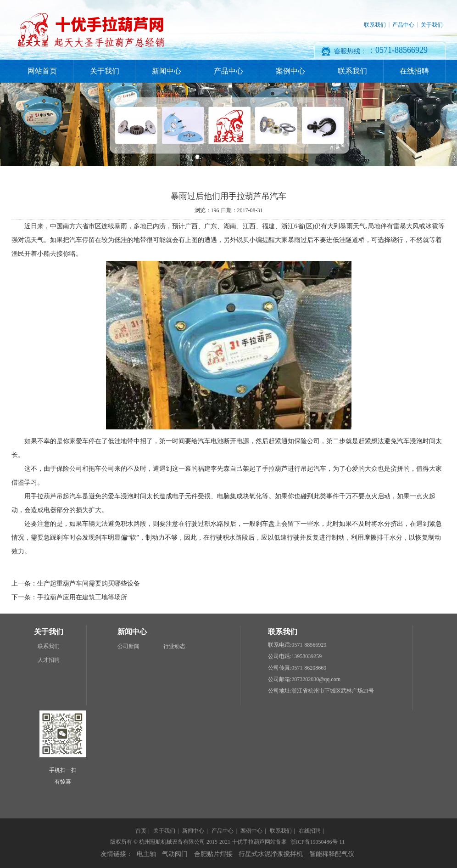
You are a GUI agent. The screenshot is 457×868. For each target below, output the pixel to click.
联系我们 (375, 25)
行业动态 (174, 646)
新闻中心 (167, 71)
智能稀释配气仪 (332, 854)
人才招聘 (49, 660)
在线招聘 (414, 71)
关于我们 (432, 25)
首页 (141, 831)
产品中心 (403, 25)
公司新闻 (128, 646)
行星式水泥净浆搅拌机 (271, 854)
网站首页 (42, 71)
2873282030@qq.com (316, 679)
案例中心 (290, 71)
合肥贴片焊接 (213, 854)
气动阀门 (175, 854)
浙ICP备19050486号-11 (318, 842)
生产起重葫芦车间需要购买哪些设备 (89, 583)
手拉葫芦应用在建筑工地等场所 (82, 597)
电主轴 (146, 854)
